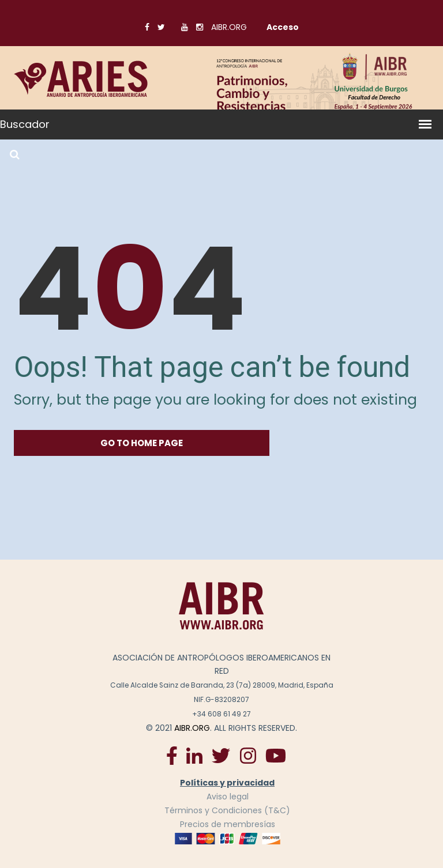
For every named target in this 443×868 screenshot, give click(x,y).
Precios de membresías (228, 824)
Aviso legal (228, 797)
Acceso (283, 27)
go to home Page (142, 443)
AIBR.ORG (229, 27)
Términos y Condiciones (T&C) (227, 810)
